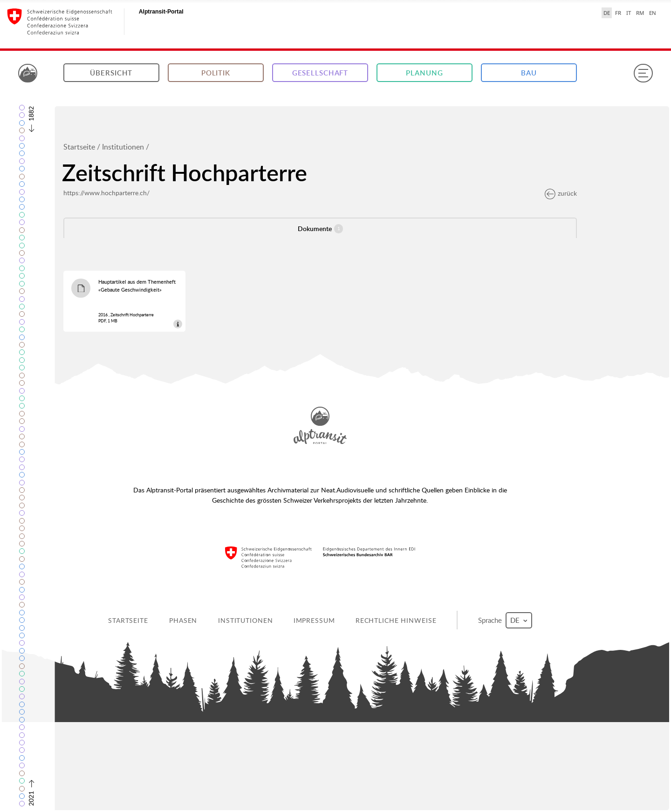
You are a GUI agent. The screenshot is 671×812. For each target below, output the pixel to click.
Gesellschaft (320, 73)
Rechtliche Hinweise (396, 620)
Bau (529, 73)
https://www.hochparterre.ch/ (106, 193)
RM (640, 13)
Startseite (79, 147)
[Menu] (643, 73)
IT (629, 13)
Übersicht (111, 73)
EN (653, 13)
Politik (216, 73)
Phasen (183, 620)
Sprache (505, 620)
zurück (561, 193)
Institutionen (123, 147)
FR (618, 13)
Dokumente (320, 229)
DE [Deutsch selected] (607, 13)
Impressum (314, 620)
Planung (424, 73)
